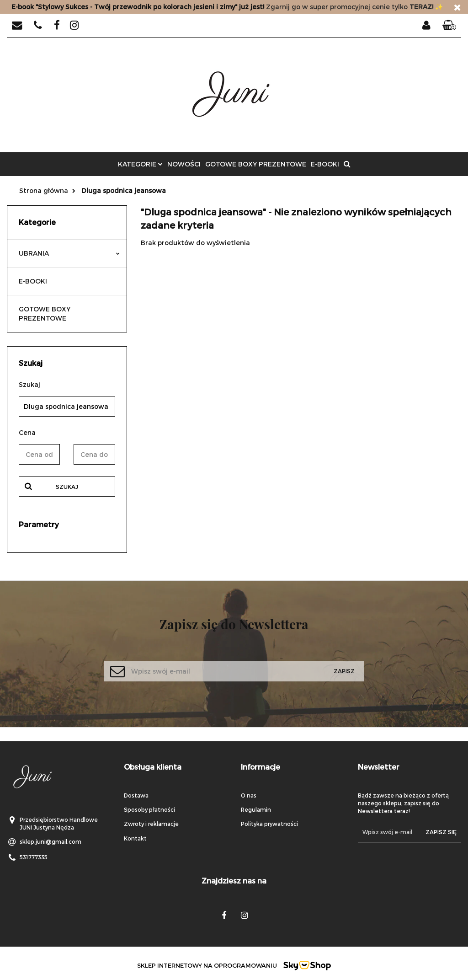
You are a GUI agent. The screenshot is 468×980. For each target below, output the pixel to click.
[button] (449, 26)
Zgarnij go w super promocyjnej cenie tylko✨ (227, 7)
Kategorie (140, 164)
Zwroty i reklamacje (151, 824)
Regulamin (256, 809)
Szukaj (67, 487)
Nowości (184, 164)
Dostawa (136, 795)
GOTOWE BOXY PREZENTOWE (256, 164)
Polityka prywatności (269, 824)
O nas (249, 795)
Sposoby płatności (149, 809)
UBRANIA (69, 253)
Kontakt (135, 838)
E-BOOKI (325, 164)
